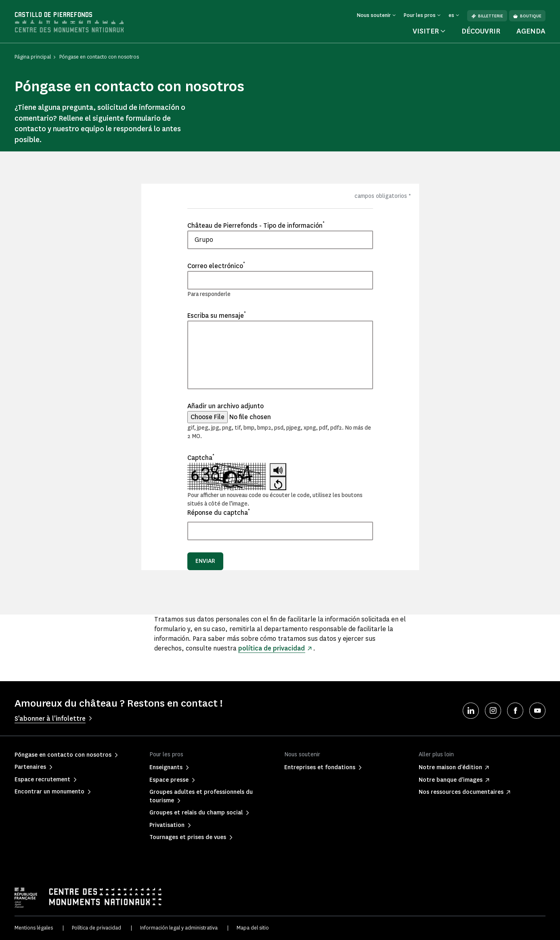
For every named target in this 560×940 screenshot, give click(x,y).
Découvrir (481, 31)
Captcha (201, 457)
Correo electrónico (216, 266)
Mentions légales (34, 928)
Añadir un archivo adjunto (225, 406)
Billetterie (487, 16)
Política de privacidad (96, 928)
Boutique (527, 16)
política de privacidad (272, 648)
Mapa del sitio (253, 928)
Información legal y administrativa (179, 928)
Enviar (205, 561)
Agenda (531, 31)
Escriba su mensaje (217, 315)
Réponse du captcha (219, 512)
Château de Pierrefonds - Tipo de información (256, 225)
